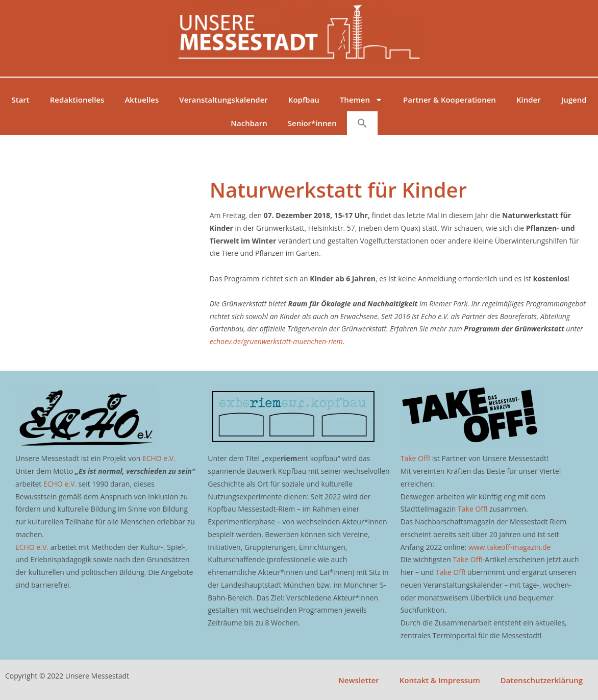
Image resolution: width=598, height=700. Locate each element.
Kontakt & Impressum (440, 680)
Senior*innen (312, 123)
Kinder (529, 100)
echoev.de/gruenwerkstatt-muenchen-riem (276, 341)
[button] (362, 123)
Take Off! (415, 458)
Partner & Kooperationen (450, 100)
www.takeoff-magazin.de (509, 547)
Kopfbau (304, 100)
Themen (361, 100)
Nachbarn (249, 123)
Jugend (574, 100)
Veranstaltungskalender (223, 100)
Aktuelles (142, 100)
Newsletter (359, 680)
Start (20, 100)
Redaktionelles (77, 100)
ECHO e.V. (159, 458)
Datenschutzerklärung (542, 680)
